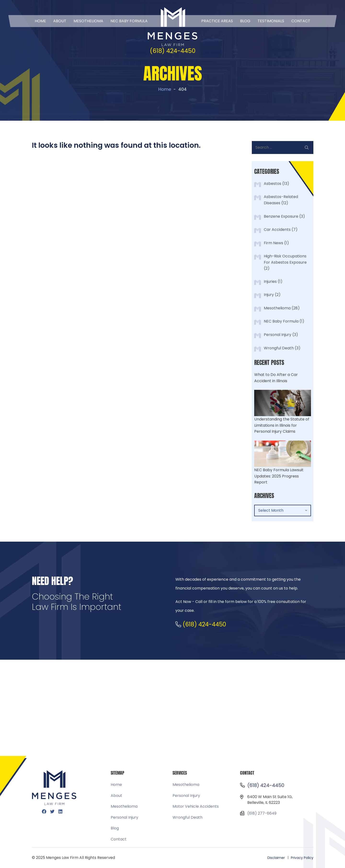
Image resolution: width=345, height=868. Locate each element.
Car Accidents (277, 230)
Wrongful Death (279, 348)
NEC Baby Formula (281, 321)
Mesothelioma (88, 21)
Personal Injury (278, 335)
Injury (269, 295)
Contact (301, 21)
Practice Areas (217, 21)
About (60, 21)
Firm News (273, 243)
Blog (245, 21)
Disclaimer (276, 858)
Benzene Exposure (281, 216)
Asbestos (273, 184)
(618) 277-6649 (262, 813)
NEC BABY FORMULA (129, 21)
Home (40, 21)
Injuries (270, 281)
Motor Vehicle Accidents (196, 806)
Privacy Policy (302, 858)
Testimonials (271, 21)
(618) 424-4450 (173, 51)
